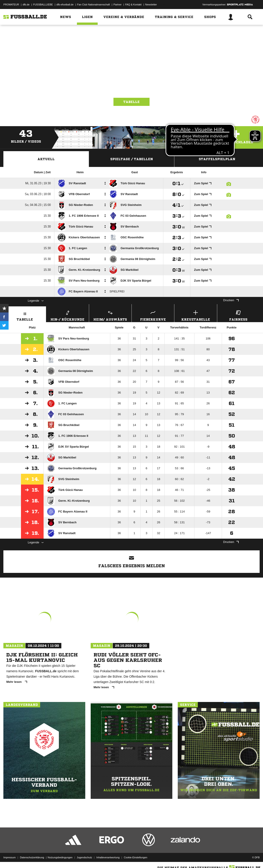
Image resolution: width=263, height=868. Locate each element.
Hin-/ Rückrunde (67, 315)
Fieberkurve (153, 315)
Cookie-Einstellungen (136, 857)
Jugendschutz (84, 857)
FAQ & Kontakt (133, 5)
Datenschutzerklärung (32, 857)
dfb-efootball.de (65, 5)
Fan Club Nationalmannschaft (93, 5)
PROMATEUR (11, 5)
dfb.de (26, 5)
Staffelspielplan (217, 159)
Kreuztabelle (196, 315)
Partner (118, 5)
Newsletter (151, 5)
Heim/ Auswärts (110, 315)
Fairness (238, 315)
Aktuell (46, 159)
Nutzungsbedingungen (60, 857)
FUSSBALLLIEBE (43, 5)
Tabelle (131, 102)
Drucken (231, 300)
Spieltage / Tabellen (132, 159)
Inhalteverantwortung (108, 857)
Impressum (9, 857)
